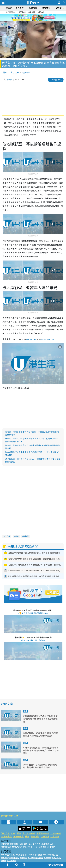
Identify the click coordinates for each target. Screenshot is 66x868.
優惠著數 (20, 8)
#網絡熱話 (12, 861)
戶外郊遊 (45, 837)
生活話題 (15, 73)
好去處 (7, 536)
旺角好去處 (18, 837)
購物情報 (46, 8)
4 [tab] (37, 20)
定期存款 (41, 12)
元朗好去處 (56, 834)
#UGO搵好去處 (8, 855)
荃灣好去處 (6, 837)
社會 (27, 837)
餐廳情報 (35, 837)
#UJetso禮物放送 (35, 858)
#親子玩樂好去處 (51, 855)
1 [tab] (30, 20)
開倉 (19, 834)
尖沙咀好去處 (29, 834)
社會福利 (55, 837)
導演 (17, 536)
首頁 (5, 73)
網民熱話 (5, 844)
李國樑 (10, 80)
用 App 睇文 (57, 80)
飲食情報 (60, 8)
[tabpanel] (33, 18)
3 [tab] (35, 20)
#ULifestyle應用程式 (10, 858)
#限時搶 (23, 858)
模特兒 (26, 536)
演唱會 (9, 8)
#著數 (4, 861)
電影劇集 (26, 73)
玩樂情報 (33, 8)
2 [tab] (32, 20)
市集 (13, 834)
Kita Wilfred (31, 339)
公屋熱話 (22, 12)
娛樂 (25, 711)
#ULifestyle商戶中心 (52, 858)
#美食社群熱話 (36, 855)
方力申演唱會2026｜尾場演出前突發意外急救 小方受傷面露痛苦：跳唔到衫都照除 (41, 751)
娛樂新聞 (31, 12)
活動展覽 (5, 834)
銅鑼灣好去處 (43, 834)
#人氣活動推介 (22, 855)
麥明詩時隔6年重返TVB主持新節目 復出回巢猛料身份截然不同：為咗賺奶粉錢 (40, 719)
